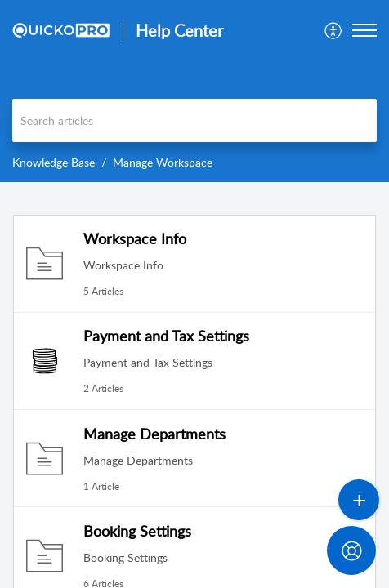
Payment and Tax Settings (166, 336)
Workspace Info (135, 238)
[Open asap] (356, 555)
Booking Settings (137, 531)
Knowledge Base (54, 162)
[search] (194, 120)
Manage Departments (154, 434)
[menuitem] (334, 30)
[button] (334, 30)
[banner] (194, 91)
